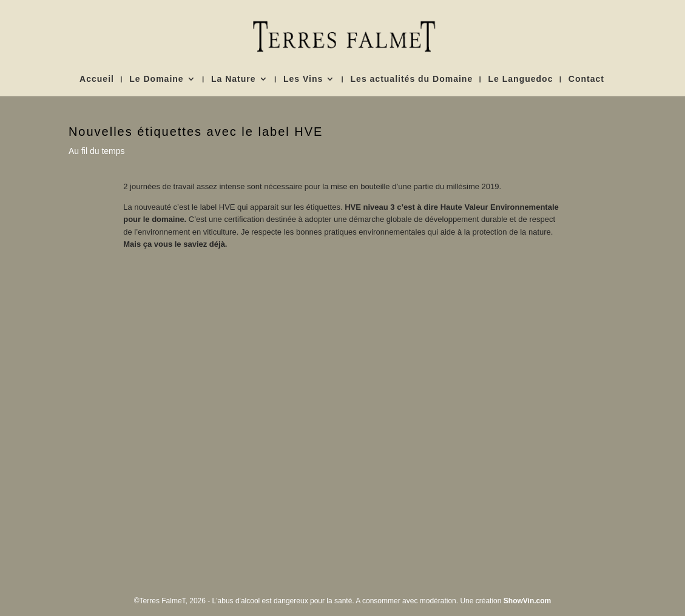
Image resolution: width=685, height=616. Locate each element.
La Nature (234, 79)
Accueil (97, 79)
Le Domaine (156, 79)
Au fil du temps (97, 151)
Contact (586, 79)
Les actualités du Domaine (412, 79)
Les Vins (303, 79)
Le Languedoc (521, 79)
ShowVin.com (527, 601)
